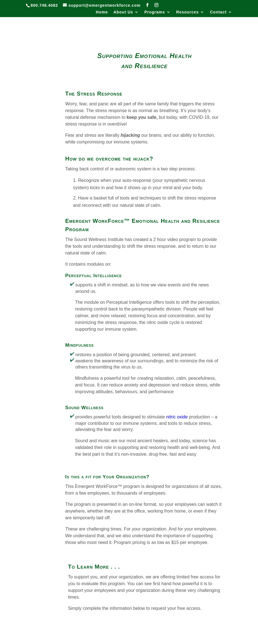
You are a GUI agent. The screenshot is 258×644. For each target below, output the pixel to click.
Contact (218, 12)
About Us (123, 12)
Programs (155, 12)
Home (102, 12)
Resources (187, 12)
